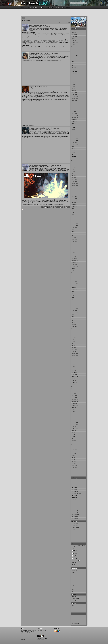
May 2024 (73, 65)
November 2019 (75, 164)
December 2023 (75, 75)
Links (73, 592)
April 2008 (74, 415)
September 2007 (75, 429)
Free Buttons (74, 620)
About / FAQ (74, 582)
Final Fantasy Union (41, 632)
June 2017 (73, 212)
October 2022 (74, 100)
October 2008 (74, 403)
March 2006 (74, 463)
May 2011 (73, 344)
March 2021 (74, 133)
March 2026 (74, 33)
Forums (29, 7)
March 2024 (74, 69)
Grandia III (74, 533)
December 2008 (75, 400)
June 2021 (73, 127)
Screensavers (74, 609)
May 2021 (73, 129)
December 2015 (75, 243)
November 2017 (75, 203)
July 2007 (73, 432)
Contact (68, 7)
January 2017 (74, 222)
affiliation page (44, 640)
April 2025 (74, 50)
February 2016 (74, 239)
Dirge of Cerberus (75, 497)
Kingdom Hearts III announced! (38, 87)
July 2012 (73, 317)
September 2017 (75, 206)
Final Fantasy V (74, 488)
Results (73, 564)
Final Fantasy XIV (75, 517)
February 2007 (74, 442)
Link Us (73, 590)
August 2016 (74, 230)
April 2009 (74, 392)
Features (35, 7)
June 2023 (73, 85)
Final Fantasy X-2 (75, 507)
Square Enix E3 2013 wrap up (38, 25)
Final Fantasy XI (74, 509)
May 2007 (73, 436)
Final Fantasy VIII (75, 501)
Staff (63, 7)
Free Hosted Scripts (75, 624)
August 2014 (74, 268)
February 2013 (74, 303)
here (45, 205)
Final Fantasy (74, 480)
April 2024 (74, 67)
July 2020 (73, 148)
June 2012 (73, 318)
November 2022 (75, 98)
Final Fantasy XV (75, 518)
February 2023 (74, 92)
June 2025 (73, 46)
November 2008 (75, 402)
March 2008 (74, 417)
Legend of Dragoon (75, 541)
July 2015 (73, 249)
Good (74, 552)
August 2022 (74, 104)
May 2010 (73, 367)
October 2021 (74, 120)
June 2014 (73, 272)
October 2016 (74, 228)
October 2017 (74, 205)
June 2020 (73, 150)
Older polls (74, 562)
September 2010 (75, 359)
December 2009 (75, 376)
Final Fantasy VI (74, 490)
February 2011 (74, 349)
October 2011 (74, 334)
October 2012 (74, 311)
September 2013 (75, 290)
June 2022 (73, 106)
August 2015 (74, 247)
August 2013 (74, 291)
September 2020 (75, 145)
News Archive (74, 570)
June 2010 (73, 365)
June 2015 (73, 251)
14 (62, 207)
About (57, 7)
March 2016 (74, 237)
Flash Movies (74, 596)
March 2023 (74, 91)
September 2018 (75, 187)
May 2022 (73, 108)
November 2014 (75, 262)
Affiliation (73, 576)
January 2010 (74, 374)
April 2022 (74, 110)
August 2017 (74, 208)
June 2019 (73, 172)
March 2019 (74, 177)
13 (60, 207)
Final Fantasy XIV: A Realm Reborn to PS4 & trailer (44, 53)
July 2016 (73, 232)
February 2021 (74, 135)
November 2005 (75, 471)
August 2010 (74, 361)
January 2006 (74, 467)
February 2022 (74, 114)
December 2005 (75, 469)
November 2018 (75, 185)
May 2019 (73, 174)
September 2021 (75, 121)
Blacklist (73, 578)
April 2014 (74, 276)
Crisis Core (74, 499)
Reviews (42, 7)
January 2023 (74, 94)
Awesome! (75, 550)
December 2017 (75, 201)
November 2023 (75, 77)
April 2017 (74, 216)
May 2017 (73, 214)
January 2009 (74, 398)
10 (54, 207)
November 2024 (75, 56)
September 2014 (75, 266)
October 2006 (74, 450)
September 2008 (75, 405)
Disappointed (76, 555)
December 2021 (75, 116)
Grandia (73, 529)
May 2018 (73, 193)
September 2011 (75, 336)
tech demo (58, 200)
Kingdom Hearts (75, 523)
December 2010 (75, 353)
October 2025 (74, 40)
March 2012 (74, 324)
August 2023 (74, 81)
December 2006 (75, 446)
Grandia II (73, 531)
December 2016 (75, 224)
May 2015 (73, 253)
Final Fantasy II (74, 482)
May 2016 (73, 235)
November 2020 (75, 141)
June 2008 (73, 411)
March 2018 (74, 195)
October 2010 (74, 357)
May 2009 (73, 390)
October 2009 (74, 380)
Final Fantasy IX (74, 503)
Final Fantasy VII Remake (76, 493)
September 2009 (75, 382)
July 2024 (73, 62)
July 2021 (73, 125)
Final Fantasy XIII (75, 513)
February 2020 (74, 158)
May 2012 (73, 320)
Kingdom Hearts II (75, 525)
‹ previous (46, 207)
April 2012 (74, 322)
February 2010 (74, 373)
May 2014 (73, 274)
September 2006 (75, 452)
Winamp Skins (74, 611)
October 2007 (74, 427)
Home (23, 7)
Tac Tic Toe (74, 600)
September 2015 (75, 245)
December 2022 (75, 96)
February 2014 (74, 280)
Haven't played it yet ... (78, 558)
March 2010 (74, 371)
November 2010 (75, 355)
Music (73, 605)
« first (42, 207)
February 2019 (74, 179)
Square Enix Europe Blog (30, 125)
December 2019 (75, 162)
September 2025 (75, 42)
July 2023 (73, 83)
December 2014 (75, 261)
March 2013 (74, 301)
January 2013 (74, 305)
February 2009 (74, 396)
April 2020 (74, 154)
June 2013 (73, 295)
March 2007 (74, 440)
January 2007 (74, 444)
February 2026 (74, 35)
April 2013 (74, 299)
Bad (74, 557)
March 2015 (74, 257)
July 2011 (73, 340)
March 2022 (74, 112)
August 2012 (74, 315)
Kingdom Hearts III (75, 527)
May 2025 (73, 48)
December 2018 (75, 183)
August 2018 (74, 189)
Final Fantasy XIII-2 (75, 515)
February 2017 (74, 220)
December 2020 (75, 139)
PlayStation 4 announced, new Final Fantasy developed (45, 165)
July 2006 (73, 456)
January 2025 (74, 54)
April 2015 (74, 255)
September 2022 (75, 102)
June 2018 (73, 191)
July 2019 (73, 170)
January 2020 (74, 160)
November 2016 (75, 226)
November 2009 (75, 378)
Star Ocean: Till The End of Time (78, 535)
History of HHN (74, 580)
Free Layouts (74, 618)
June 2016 (73, 233)
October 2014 (74, 264)
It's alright (75, 554)
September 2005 (75, 475)
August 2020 (74, 147)
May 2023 (73, 87)
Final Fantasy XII (75, 511)
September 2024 (75, 58)
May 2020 (73, 152)
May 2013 (73, 297)
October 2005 (74, 473)
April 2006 (74, 461)
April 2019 (74, 176)
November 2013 (75, 286)
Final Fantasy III (74, 484)
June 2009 (73, 388)
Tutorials (73, 616)
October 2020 (74, 143)
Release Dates (50, 7)
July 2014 (73, 270)
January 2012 (74, 328)
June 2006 (73, 458)
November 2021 (75, 118)
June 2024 (73, 64)
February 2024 (74, 71)
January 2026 (74, 36)
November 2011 (75, 332)
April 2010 (74, 369)
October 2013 (74, 288)
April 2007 (74, 438)
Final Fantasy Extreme (42, 630)
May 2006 (73, 459)
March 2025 (74, 52)
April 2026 (74, 31)
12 (58, 207)
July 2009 (73, 386)
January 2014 (74, 282)
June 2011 (73, 342)
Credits (73, 586)
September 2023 (75, 79)
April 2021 (74, 131)
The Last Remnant (75, 539)
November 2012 (75, 309)
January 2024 (74, 73)
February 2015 (74, 259)
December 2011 (75, 330)
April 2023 (74, 89)
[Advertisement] (54, 12)
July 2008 (73, 409)
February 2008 (74, 419)
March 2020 (74, 156)
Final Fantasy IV (74, 486)
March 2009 (74, 394)
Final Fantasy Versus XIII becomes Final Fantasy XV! (44, 128)
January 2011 (74, 351)
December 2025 (75, 38)
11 (56, 207)
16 (67, 207)
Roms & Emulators (75, 607)
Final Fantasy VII (75, 491)
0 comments (48, 26)
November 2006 (75, 448)
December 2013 (75, 284)
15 (65, 207)
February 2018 (74, 197)
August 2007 (74, 431)
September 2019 (75, 166)
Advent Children (75, 495)
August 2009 (74, 384)
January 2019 (74, 181)
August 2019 (74, 168)
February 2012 (74, 326)
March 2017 (74, 218)
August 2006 (74, 454)
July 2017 (73, 210)
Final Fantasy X (74, 505)
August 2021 (74, 123)
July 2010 (73, 363)
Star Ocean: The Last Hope (77, 537)
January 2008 (74, 421)
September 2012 (75, 313)
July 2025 (73, 44)
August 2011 (74, 338)
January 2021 (74, 137)
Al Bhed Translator (75, 598)
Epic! (74, 549)
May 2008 (73, 413)
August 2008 (74, 407)
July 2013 (73, 293)
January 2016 (74, 241)
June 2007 (73, 434)
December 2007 (75, 423)
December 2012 (75, 307)
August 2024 (74, 60)
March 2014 (74, 278)
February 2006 (74, 465)
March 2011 (74, 347)
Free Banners (74, 622)
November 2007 (75, 425)
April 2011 (74, 346)
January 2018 (74, 199)
